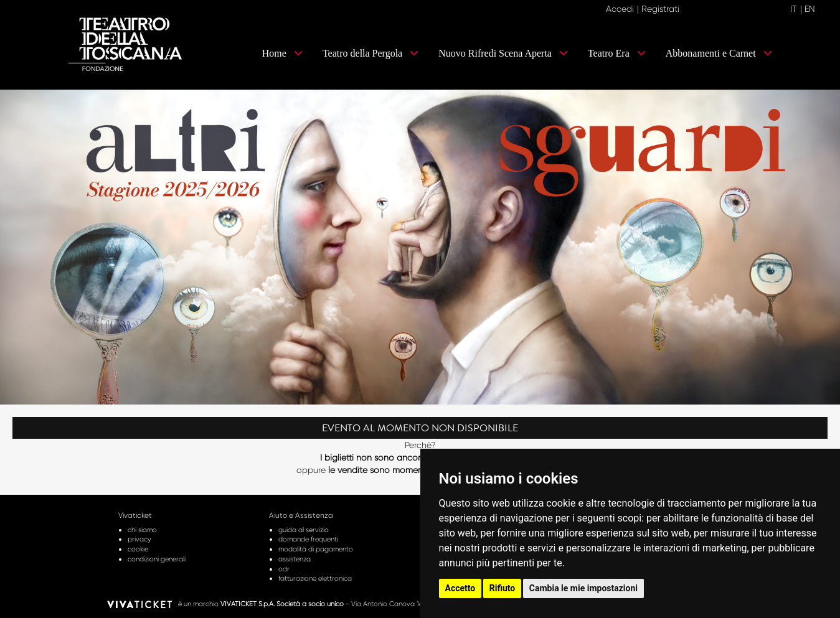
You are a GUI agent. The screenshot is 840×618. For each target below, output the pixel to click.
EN (810, 9)
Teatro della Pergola (370, 53)
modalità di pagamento (316, 549)
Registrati (660, 9)
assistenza (295, 559)
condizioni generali (157, 559)
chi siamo (142, 530)
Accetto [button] (460, 588)
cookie (138, 549)
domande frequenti (308, 539)
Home (282, 53)
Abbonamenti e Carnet (719, 53)
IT (794, 9)
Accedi (620, 9)
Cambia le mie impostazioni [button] (583, 588)
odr (284, 569)
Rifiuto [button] (503, 588)
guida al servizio (304, 530)
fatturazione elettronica (315, 578)
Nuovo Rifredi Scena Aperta (503, 53)
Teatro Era (617, 53)
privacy (139, 539)
